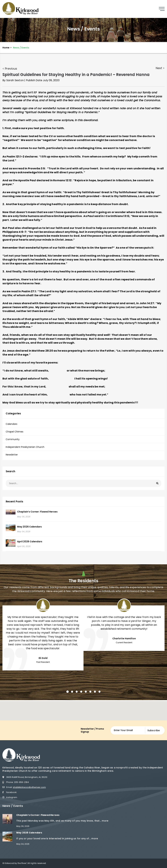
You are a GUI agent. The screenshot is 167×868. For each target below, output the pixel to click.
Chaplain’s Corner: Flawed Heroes (37, 512)
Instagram (10, 797)
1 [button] (68, 692)
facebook (10, 792)
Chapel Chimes (15, 432)
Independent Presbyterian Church (25, 447)
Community (13, 439)
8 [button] (99, 692)
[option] (43, 634)
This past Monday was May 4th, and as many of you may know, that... (59, 821)
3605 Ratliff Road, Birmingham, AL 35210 (25, 777)
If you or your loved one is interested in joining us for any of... (54, 838)
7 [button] (95, 692)
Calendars (11, 424)
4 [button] (81, 692)
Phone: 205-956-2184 (16, 782)
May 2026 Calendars (29, 527)
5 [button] (86, 692)
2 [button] (72, 692)
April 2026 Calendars (30, 542)
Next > (160, 68)
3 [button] (77, 692)
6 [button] (90, 692)
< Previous (10, 69)
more (105, 821)
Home (6, 48)
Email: (24, 787)
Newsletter (12, 455)
